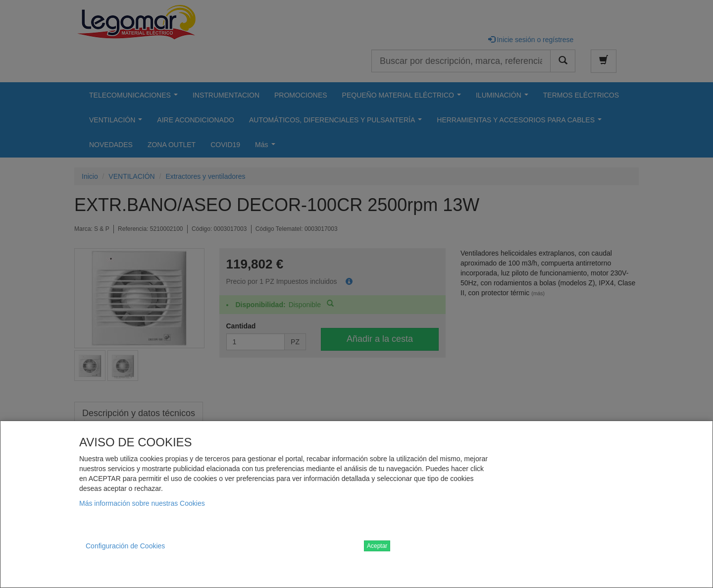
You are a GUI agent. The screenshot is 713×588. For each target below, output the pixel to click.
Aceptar (377, 546)
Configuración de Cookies (125, 546)
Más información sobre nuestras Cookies (142, 503)
